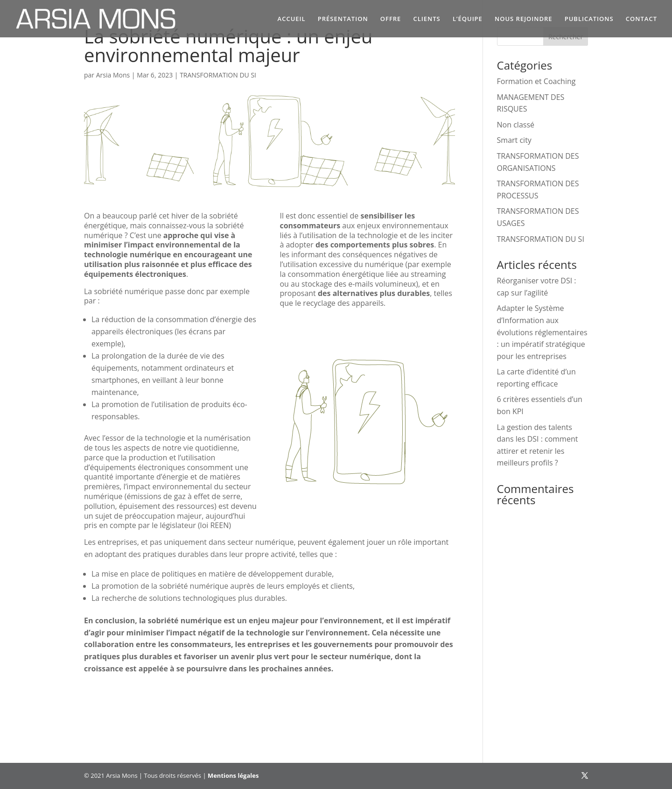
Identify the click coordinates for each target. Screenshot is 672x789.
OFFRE (391, 19)
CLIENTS (427, 19)
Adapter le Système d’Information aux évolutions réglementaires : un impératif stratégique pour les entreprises (542, 332)
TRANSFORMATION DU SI (218, 75)
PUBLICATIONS (589, 19)
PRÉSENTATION (343, 19)
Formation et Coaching (536, 81)
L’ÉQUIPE (468, 19)
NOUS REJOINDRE (524, 19)
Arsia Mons (113, 75)
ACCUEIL (292, 19)
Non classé (516, 125)
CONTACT (641, 19)
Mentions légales (233, 775)
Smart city (514, 140)
